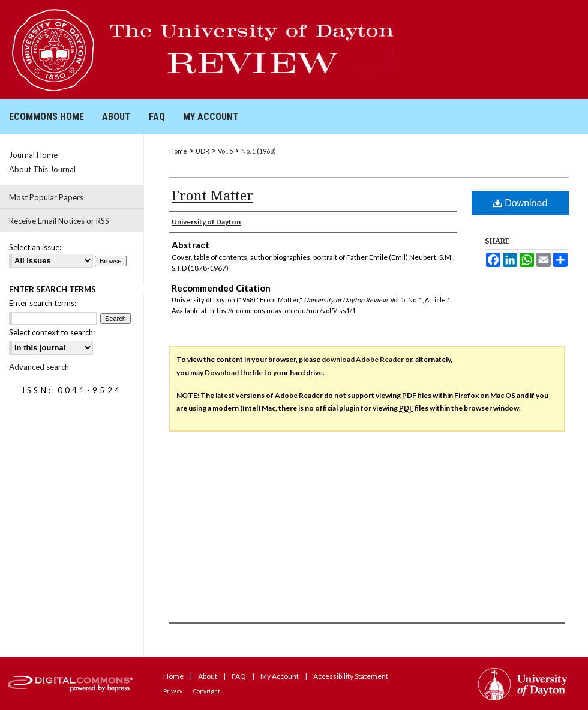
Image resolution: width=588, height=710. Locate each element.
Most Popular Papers (46, 197)
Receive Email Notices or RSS (59, 221)
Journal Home (33, 155)
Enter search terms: (43, 303)
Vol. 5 (225, 151)
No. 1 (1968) (259, 151)
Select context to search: (52, 332)
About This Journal (42, 169)
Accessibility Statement (351, 676)
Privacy (173, 691)
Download (520, 203)
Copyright (207, 691)
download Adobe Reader (363, 359)
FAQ (239, 676)
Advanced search (39, 367)
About (208, 676)
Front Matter (212, 195)
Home (178, 151)
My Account (280, 676)
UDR (202, 151)
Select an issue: (35, 247)
